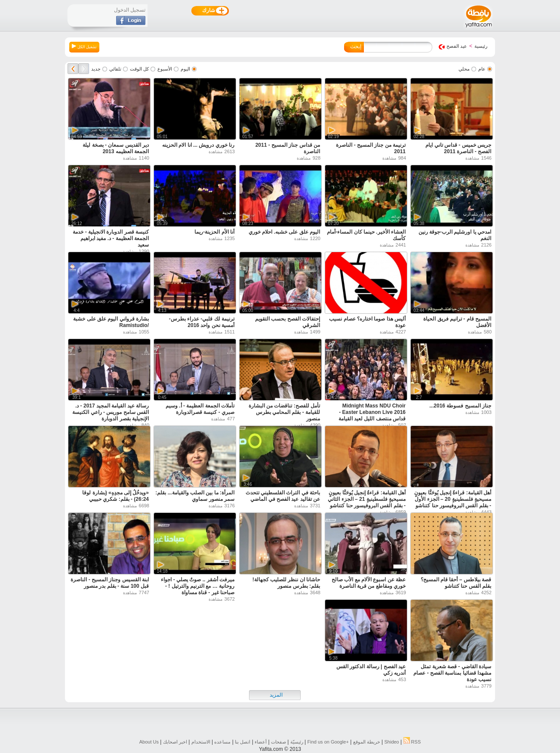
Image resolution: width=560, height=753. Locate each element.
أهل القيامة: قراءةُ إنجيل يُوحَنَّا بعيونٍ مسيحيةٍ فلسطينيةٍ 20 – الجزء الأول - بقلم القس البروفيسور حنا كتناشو (453, 499)
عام (482, 69)
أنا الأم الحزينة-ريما (214, 232)
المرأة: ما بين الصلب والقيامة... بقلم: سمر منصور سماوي (195, 496)
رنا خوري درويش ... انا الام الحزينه (198, 145)
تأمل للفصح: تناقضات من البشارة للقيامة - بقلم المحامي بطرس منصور (284, 412)
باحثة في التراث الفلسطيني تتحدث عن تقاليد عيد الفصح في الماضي (283, 496)
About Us (149, 742)
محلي (464, 69)
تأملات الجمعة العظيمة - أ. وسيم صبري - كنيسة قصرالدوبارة (200, 409)
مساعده (222, 742)
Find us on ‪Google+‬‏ (328, 742)
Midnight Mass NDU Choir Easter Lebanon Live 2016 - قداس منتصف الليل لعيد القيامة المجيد (372, 415)
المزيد (276, 695)
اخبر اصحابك (175, 742)
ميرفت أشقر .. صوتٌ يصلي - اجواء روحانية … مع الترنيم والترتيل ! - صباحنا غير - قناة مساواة (198, 586)
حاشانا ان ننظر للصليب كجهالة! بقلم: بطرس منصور (286, 583)
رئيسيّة (297, 742)
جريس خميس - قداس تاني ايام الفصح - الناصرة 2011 (458, 148)
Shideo (391, 742)
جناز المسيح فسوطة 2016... (460, 406)
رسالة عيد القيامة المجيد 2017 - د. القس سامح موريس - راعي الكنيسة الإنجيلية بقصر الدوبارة (111, 412)
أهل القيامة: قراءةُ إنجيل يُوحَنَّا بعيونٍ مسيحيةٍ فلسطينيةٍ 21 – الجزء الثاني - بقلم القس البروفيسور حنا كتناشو (367, 499)
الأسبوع (165, 69)
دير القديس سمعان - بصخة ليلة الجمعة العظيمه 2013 (116, 148)
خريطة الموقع (367, 742)
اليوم (185, 69)
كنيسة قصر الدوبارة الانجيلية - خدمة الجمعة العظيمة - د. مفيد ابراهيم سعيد (111, 238)
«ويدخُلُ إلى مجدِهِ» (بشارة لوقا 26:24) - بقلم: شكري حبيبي (115, 496)
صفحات (278, 742)
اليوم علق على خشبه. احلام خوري (284, 232)
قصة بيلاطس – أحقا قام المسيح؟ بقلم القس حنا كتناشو (456, 583)
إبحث (356, 46)
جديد (96, 69)
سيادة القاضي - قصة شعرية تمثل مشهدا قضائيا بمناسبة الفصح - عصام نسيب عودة (452, 673)
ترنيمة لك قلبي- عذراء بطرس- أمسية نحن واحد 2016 (202, 322)
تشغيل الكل (84, 46)
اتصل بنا (243, 742)
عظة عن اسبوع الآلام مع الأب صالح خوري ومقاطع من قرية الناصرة (369, 583)
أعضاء (261, 742)
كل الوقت (139, 69)
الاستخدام (201, 742)
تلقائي (115, 69)
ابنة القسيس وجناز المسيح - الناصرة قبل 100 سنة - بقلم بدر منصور (110, 583)
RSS (412, 742)
